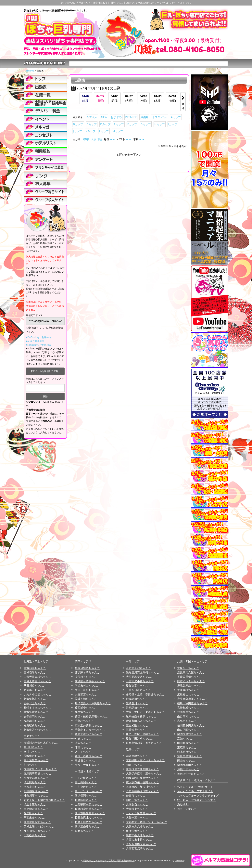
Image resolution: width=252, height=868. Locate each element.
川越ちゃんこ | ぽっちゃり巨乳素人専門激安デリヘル (109, 860)
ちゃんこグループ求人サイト (195, 791)
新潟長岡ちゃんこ (86, 795)
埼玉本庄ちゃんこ (35, 804)
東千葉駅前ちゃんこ (36, 760)
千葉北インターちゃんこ (90, 730)
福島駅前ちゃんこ (35, 725)
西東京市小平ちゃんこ (89, 734)
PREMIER (131, 117)
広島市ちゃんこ (187, 721)
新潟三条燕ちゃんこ (87, 826)
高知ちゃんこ (185, 738)
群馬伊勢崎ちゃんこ (87, 668)
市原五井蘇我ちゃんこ (89, 725)
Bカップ (78, 124)
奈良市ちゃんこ (136, 795)
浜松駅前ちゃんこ (137, 708)
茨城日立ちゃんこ (86, 761)
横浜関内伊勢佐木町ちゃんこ (42, 743)
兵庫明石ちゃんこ (137, 804)
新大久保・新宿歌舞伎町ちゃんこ (44, 800)
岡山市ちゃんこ (187, 761)
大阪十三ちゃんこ (137, 817)
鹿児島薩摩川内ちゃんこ (192, 699)
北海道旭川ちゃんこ (36, 699)
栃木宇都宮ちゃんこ (36, 778)
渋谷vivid (183, 804)
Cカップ (92, 124)
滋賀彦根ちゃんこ (137, 756)
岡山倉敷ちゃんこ (188, 743)
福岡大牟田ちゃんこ (190, 765)
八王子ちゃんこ (84, 752)
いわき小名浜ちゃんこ (37, 694)
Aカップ (176, 117)
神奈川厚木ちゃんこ (36, 795)
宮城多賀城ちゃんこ (36, 712)
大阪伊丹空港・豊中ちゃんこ (144, 773)
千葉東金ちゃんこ (35, 817)
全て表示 (92, 117)
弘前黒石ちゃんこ (35, 690)
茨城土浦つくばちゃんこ (39, 826)
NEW (104, 117)
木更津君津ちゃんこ (36, 809)
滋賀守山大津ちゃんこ (140, 835)
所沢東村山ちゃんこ (87, 686)
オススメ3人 (160, 117)
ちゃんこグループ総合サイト (195, 787)
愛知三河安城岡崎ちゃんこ (143, 672)
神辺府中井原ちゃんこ (191, 774)
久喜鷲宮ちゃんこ (86, 694)
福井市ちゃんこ (84, 831)
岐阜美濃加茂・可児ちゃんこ (144, 743)
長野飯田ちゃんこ (86, 800)
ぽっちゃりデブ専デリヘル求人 (196, 800)
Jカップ (78, 131)
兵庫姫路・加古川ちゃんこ (143, 787)
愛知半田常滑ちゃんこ (140, 738)
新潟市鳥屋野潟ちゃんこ (90, 813)
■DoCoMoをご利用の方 (39, 337)
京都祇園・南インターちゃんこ (145, 760)
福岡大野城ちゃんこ (190, 734)
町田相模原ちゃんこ (36, 791)
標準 (86, 139)
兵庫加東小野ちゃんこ (140, 840)
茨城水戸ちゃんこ (35, 756)
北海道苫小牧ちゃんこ (37, 730)
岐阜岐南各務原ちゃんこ (141, 716)
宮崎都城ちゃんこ (188, 708)
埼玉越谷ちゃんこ (86, 677)
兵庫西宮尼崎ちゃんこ (140, 848)
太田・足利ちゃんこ (87, 690)
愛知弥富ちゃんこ (137, 686)
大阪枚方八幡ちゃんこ (140, 826)
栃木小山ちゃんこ (35, 787)
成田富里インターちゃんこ (40, 769)
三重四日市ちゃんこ (138, 690)
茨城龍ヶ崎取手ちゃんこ (90, 681)
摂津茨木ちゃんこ (137, 831)
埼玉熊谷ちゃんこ (35, 782)
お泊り (144, 117)
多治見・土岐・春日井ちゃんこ (145, 694)
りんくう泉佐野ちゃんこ (141, 813)
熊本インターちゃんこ (191, 681)
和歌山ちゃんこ (136, 765)
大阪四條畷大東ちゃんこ (141, 844)
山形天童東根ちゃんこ (37, 677)
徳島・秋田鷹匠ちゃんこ (192, 703)
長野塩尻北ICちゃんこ (88, 817)
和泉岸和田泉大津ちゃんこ (143, 778)
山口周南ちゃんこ (188, 716)
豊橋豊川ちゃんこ (137, 703)
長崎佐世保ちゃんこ (190, 677)
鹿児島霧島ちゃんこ (190, 686)
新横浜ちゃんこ (84, 712)
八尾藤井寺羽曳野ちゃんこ (143, 791)
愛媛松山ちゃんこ (188, 668)
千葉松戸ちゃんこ (35, 835)
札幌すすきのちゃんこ (37, 708)
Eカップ (119, 124)
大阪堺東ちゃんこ (137, 809)
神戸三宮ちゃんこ (137, 800)
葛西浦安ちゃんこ (86, 708)
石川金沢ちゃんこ (86, 787)
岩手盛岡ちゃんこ (35, 716)
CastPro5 (179, 860)
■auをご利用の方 (35, 341)
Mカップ (118, 131)
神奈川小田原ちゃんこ (37, 831)
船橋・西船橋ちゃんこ (89, 756)
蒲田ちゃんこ (83, 747)
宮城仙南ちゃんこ (35, 668)
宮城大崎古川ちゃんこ (37, 681)
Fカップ (132, 124)
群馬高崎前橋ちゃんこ (37, 773)
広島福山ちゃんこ (188, 694)
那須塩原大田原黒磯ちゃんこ (93, 703)
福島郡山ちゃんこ (35, 721)
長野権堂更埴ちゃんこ (89, 809)
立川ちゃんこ (32, 751)
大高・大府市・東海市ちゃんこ (145, 712)
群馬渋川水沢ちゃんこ (37, 822)
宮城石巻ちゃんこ (35, 672)
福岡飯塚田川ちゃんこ (191, 725)
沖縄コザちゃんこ (188, 769)
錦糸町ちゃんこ (33, 813)
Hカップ (159, 124)
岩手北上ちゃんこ (35, 703)
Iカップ (173, 124)
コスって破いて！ (188, 809)
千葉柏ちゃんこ (84, 721)
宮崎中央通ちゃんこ (190, 756)
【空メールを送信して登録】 (45, 371)
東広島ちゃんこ (187, 747)
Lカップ (104, 131)
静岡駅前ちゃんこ (137, 699)
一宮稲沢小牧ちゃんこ (140, 681)
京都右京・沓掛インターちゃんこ (147, 822)
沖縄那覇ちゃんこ (188, 712)
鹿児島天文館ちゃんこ (191, 672)
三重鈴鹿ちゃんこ (137, 730)
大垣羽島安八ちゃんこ (140, 677)
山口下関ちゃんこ (188, 730)
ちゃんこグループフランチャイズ (198, 795)
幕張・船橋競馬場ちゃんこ (91, 716)
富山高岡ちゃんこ (86, 782)
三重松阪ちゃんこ (137, 725)
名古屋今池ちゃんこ (138, 668)
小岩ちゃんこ (83, 738)
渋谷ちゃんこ (83, 743)
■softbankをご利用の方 (39, 345)
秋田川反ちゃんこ (35, 686)
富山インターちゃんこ (89, 791)
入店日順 (96, 139)
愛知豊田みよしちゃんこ (141, 721)
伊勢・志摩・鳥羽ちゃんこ (143, 734)
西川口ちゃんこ (33, 747)
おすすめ (116, 117)
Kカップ (91, 131)
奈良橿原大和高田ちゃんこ (143, 769)
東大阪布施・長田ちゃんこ (143, 782)
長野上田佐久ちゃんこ (89, 822)
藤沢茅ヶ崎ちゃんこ (87, 672)
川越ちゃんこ (32, 765)
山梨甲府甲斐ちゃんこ (89, 804)
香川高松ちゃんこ (188, 690)
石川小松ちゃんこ (86, 778)
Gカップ (146, 124)
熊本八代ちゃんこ (188, 752)
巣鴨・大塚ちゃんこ (87, 765)
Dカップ (105, 124)
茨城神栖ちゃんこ (86, 699)
